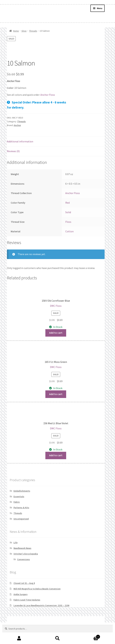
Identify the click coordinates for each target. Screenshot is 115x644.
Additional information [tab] (20, 141)
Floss (68, 222)
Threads (33, 31)
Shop (24, 31)
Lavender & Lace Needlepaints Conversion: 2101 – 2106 (41, 605)
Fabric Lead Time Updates (27, 600)
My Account (19, 638)
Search (57, 638)
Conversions (24, 559)
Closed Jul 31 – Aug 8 (24, 583)
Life (16, 543)
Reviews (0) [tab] (13, 151)
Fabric (17, 502)
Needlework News (22, 548)
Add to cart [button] (56, 333)
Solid (68, 212)
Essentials (19, 496)
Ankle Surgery (21, 594)
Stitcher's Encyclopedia (26, 554)
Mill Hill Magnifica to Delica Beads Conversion (37, 589)
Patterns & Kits (21, 508)
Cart (88, 636)
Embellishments (22, 491)
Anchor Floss (48, 95)
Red (67, 203)
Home (16, 31)
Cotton (69, 231)
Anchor (17, 125)
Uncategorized (21, 519)
